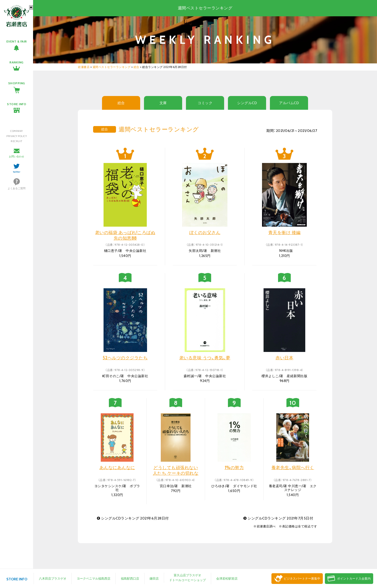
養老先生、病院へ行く (293, 468)
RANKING (17, 62)
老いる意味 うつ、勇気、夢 (205, 358)
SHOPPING (17, 83)
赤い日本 (284, 358)
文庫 (163, 103)
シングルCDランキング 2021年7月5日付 (278, 518)
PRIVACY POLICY (17, 136)
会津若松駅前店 (227, 578)
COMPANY (17, 131)
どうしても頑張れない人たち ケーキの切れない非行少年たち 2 (176, 473)
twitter (17, 172)
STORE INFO (17, 104)
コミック (205, 103)
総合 (121, 103)
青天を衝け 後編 (285, 233)
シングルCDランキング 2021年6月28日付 (133, 518)
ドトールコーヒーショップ (187, 580)
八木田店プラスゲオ (53, 578)
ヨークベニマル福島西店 (94, 578)
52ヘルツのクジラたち (125, 358)
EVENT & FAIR (17, 41)
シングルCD (247, 103)
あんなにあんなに (117, 468)
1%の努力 (234, 468)
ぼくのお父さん (205, 233)
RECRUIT (17, 141)
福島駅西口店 (130, 578)
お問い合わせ (17, 156)
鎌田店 (154, 578)
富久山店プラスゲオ (187, 575)
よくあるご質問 (17, 188)
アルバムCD (289, 103)
